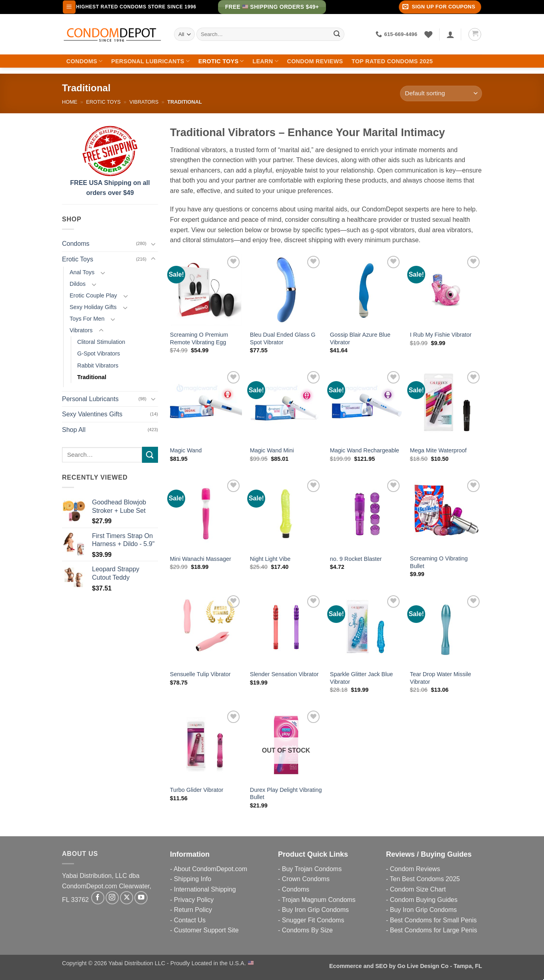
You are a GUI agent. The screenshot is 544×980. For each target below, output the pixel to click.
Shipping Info (193, 879)
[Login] (450, 34)
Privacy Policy (194, 900)
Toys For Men (87, 319)
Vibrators (144, 102)
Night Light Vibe (270, 559)
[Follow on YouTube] (141, 898)
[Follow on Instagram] (112, 898)
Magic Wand (186, 450)
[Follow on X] (127, 898)
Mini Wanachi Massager (201, 559)
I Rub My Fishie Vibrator (441, 335)
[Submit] (337, 34)
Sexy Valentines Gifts (92, 414)
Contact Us (190, 920)
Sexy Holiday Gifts (93, 307)
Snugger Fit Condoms (313, 920)
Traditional (92, 377)
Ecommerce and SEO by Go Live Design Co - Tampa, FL (406, 966)
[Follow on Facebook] (98, 898)
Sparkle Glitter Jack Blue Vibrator (362, 678)
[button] (69, 7)
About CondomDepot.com (210, 869)
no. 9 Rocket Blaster (356, 559)
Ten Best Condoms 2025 (425, 879)
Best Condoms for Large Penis (434, 930)
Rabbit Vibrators (98, 365)
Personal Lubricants (150, 61)
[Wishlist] (428, 34)
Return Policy (193, 910)
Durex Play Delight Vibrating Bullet (286, 794)
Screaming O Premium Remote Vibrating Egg (199, 338)
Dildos (78, 284)
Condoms (85, 61)
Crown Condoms (306, 879)
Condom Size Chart (418, 889)
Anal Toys (82, 272)
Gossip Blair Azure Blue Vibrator (360, 338)
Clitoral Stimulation (101, 342)
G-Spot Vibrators (99, 353)
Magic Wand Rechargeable (365, 450)
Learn (265, 61)
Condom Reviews (315, 61)
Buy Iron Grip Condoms (315, 910)
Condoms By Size (307, 930)
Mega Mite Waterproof (438, 450)
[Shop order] (441, 93)
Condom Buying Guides (424, 900)
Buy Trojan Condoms (312, 869)
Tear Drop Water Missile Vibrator (441, 678)
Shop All (74, 430)
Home (70, 102)
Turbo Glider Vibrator (197, 790)
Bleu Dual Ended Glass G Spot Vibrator (283, 338)
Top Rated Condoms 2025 (392, 61)
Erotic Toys (221, 61)
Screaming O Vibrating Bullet (439, 562)
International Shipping (205, 889)
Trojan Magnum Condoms (318, 900)
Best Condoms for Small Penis (433, 920)
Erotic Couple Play (93, 295)
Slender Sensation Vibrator (284, 674)
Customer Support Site (206, 930)
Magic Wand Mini (272, 450)
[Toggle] (153, 244)
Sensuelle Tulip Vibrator (200, 674)
